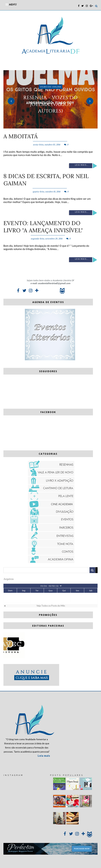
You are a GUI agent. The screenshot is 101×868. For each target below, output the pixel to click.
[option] (50, 99)
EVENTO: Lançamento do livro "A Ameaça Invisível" (43, 227)
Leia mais (44, 756)
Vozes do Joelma (51, 87)
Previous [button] (11, 101)
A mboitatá (21, 136)
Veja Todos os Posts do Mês (51, 606)
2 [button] (51, 127)
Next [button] (90, 101)
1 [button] (45, 127)
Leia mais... (82, 165)
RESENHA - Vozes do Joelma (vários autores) (51, 104)
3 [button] (56, 127)
